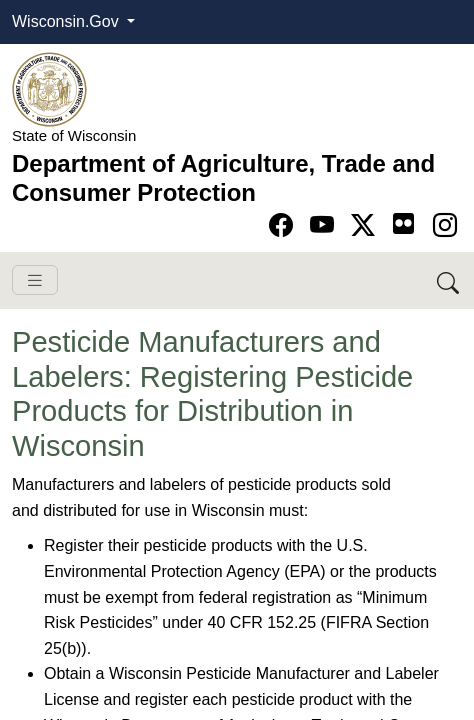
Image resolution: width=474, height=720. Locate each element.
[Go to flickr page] (403, 223)
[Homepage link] (49, 88)
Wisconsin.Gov (67, 21)
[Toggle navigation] (35, 280)
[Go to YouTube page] (325, 225)
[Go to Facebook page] (284, 225)
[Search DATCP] (449, 280)
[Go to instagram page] (445, 225)
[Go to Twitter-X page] (366, 225)
